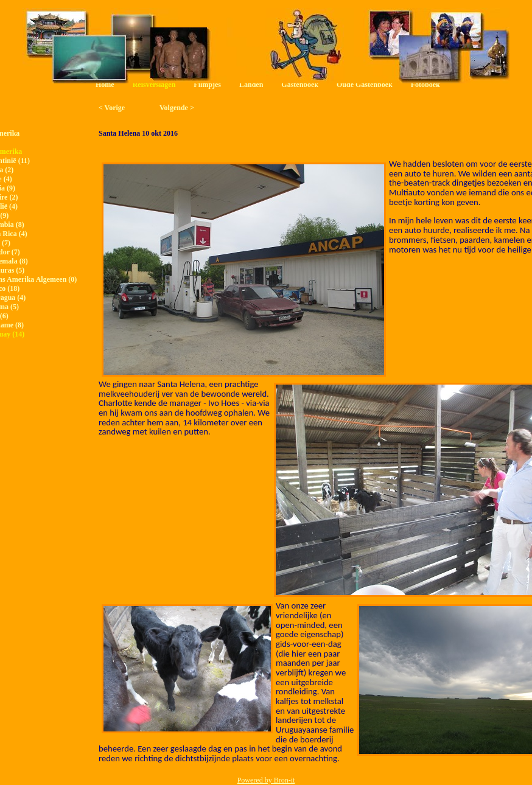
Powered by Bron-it (266, 780)
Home (105, 85)
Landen (251, 85)
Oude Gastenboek (365, 85)
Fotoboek (425, 85)
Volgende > (177, 108)
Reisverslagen (154, 85)
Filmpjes (207, 85)
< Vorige (112, 108)
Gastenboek (300, 85)
